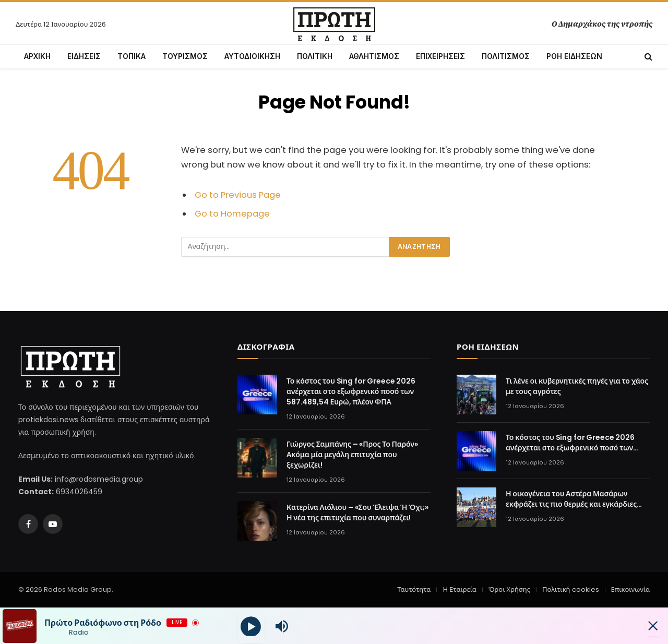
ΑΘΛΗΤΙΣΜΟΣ (374, 56)
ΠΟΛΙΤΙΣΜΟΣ (506, 56)
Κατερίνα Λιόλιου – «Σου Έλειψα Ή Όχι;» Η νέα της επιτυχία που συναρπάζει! (357, 512)
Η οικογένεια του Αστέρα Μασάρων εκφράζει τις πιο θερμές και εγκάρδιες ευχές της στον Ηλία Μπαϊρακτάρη (571, 499)
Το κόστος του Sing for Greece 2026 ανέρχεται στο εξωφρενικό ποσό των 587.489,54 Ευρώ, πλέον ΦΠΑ (351, 391)
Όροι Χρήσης (509, 589)
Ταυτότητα (414, 589)
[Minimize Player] (650, 626)
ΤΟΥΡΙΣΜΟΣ (185, 56)
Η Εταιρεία (459, 589)
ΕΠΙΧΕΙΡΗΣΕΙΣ (440, 56)
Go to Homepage (232, 214)
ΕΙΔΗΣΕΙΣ (84, 56)
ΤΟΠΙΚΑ (132, 56)
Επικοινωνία (630, 589)
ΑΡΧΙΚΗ (37, 56)
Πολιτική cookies (570, 589)
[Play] (251, 626)
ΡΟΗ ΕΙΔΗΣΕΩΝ (574, 56)
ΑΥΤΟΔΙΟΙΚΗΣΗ (252, 56)
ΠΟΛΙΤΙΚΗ (315, 56)
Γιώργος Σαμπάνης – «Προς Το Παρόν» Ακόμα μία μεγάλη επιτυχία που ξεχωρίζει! (352, 455)
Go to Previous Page (238, 195)
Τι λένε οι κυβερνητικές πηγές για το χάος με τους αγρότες (577, 386)
